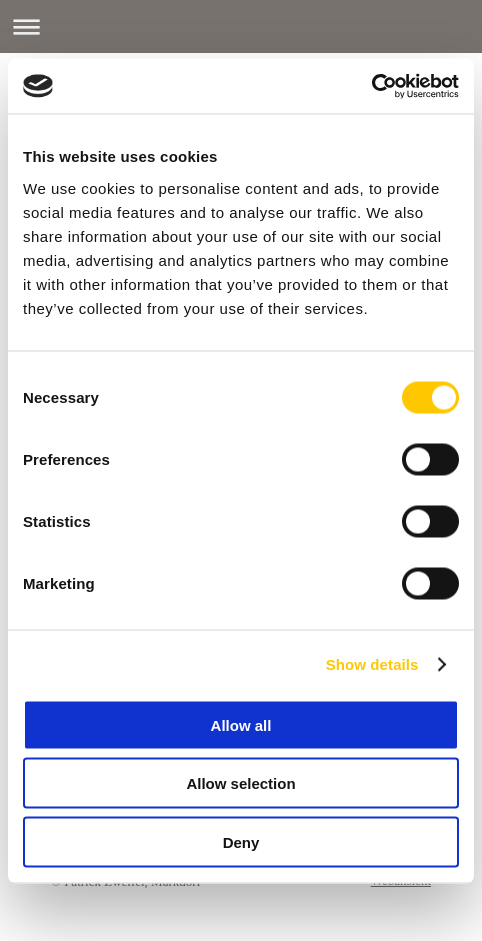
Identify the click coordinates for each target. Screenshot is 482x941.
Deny (241, 841)
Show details (372, 664)
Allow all (241, 724)
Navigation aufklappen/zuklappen (241, 26)
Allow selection (240, 783)
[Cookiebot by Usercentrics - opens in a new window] (371, 86)
